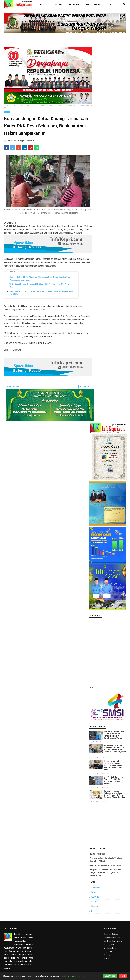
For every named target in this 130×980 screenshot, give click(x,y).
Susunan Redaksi (111, 934)
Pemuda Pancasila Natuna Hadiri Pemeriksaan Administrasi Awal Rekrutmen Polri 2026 (42, 293)
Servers (107, 955)
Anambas (96, 888)
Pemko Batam (73, 4)
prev (90, 688)
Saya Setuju (110, 976)
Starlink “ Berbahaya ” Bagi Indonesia (105, 865)
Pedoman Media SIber (113, 938)
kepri (94, 911)
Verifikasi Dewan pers (113, 941)
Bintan (94, 892)
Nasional (59, 4)
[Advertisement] (108, 824)
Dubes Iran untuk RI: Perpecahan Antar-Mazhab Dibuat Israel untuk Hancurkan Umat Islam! (113, 765)
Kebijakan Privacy (111, 948)
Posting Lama (85, 387)
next (92, 688)
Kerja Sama (109, 952)
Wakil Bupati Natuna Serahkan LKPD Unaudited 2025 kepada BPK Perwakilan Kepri (42, 286)
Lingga (94, 902)
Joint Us (107, 959)
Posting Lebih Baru (12, 387)
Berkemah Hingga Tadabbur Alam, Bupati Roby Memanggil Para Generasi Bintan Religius (114, 794)
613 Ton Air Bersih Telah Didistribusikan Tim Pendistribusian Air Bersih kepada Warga (114, 735)
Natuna (7, 112)
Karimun (95, 897)
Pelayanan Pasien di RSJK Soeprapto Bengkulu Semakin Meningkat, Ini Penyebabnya (105, 872)
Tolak (123, 976)
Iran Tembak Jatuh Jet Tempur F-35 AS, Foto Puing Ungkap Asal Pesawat (113, 780)
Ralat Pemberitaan (97, 854)
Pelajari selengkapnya (74, 976)
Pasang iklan (109, 945)
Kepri (48, 4)
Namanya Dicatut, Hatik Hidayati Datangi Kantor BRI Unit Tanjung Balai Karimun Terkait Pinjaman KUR (115, 750)
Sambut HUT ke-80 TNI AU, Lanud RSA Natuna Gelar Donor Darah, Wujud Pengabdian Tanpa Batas (40, 278)
